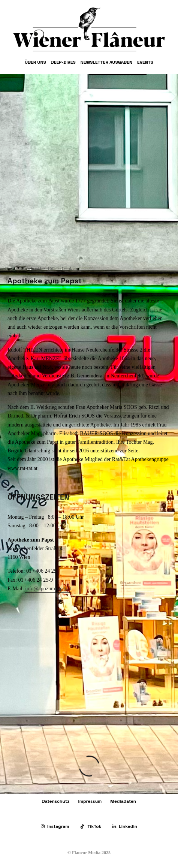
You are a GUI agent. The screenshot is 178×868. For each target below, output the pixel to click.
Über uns (35, 62)
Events (145, 62)
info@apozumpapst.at (48, 589)
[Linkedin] (125, 826)
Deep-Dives (63, 62)
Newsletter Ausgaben (106, 62)
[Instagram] (55, 826)
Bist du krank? (30, 269)
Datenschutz (56, 801)
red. (10, 269)
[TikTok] (91, 826)
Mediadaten (123, 801)
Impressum (90, 801)
